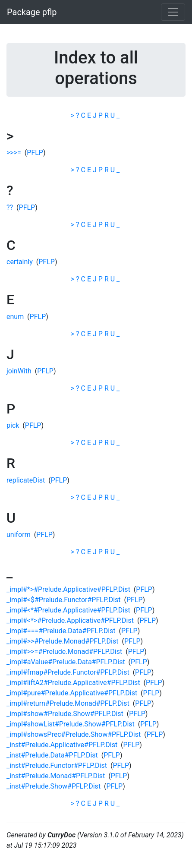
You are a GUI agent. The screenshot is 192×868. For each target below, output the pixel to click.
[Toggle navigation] (173, 12)
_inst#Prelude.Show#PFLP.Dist (54, 786)
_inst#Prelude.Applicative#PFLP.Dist (62, 745)
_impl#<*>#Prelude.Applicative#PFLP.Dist (70, 620)
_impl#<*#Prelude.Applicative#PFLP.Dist (68, 610)
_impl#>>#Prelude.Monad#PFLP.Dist (62, 641)
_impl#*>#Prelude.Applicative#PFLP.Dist (68, 589)
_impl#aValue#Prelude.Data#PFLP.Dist (66, 662)
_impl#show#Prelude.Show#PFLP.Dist (65, 714)
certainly (20, 262)
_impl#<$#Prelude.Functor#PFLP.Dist (64, 600)
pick (13, 425)
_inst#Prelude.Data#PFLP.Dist (52, 755)
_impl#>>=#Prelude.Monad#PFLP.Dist (64, 652)
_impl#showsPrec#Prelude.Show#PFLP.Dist (74, 734)
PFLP (35, 153)
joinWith (19, 371)
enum (15, 317)
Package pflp (32, 12)
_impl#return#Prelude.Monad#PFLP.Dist (68, 703)
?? (10, 207)
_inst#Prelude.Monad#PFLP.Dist (56, 776)
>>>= (14, 153)
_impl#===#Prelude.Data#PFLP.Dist (61, 631)
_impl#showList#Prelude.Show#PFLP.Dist (71, 724)
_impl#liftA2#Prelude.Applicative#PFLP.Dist (73, 683)
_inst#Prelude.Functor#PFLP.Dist (57, 765)
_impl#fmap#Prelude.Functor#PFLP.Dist (68, 672)
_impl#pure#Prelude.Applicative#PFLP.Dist (72, 693)
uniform (19, 535)
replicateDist (26, 480)
